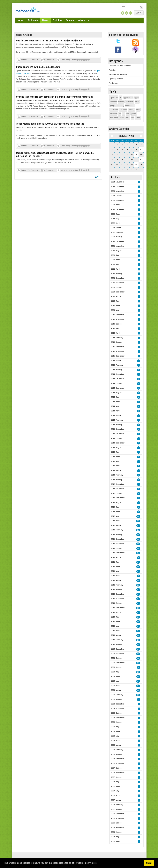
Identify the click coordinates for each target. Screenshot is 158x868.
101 (138, 581)
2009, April (115, 686)
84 (139, 425)
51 (139, 406)
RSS (99, 177)
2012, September (118, 498)
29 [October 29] (132, 164)
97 (139, 475)
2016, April (115, 333)
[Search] (130, 6)
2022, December (117, 209)
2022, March (116, 228)
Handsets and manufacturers (120, 66)
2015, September (118, 356)
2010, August (116, 612)
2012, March (116, 525)
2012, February (117, 530)
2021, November (117, 246)
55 (139, 411)
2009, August (116, 667)
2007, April (115, 796)
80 (139, 512)
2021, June (115, 260)
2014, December (117, 374)
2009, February (117, 695)
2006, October (117, 823)
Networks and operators (118, 74)
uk (121, 97)
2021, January (117, 274)
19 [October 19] (117, 159)
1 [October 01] (132, 145)
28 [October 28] (127, 164)
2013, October (117, 438)
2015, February (117, 365)
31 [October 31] (141, 164)
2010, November (117, 599)
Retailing (112, 70)
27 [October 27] (122, 164)
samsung (120, 106)
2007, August (116, 777)
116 (138, 590)
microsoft (113, 114)
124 (138, 562)
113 (138, 530)
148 (138, 663)
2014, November (117, 379)
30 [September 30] (127, 145)
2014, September (118, 388)
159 (138, 672)
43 (139, 397)
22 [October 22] (132, 159)
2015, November (117, 351)
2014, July (115, 397)
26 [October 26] (117, 164)
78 (139, 420)
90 (139, 558)
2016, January (117, 342)
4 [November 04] (128, 169)
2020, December (117, 278)
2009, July (115, 672)
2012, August (116, 502)
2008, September (118, 718)
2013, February (117, 475)
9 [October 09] (136, 150)
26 (139, 370)
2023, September (118, 200)
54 (139, 384)
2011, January (117, 589)
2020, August (116, 296)
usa (128, 114)
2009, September (118, 663)
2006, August (116, 832)
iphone (134, 114)
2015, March (116, 361)
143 (138, 645)
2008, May (115, 736)
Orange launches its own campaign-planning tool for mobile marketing (55, 97)
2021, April (115, 269)
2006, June (115, 841)
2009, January (117, 699)
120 (138, 567)
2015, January (117, 370)
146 (138, 654)
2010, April (115, 631)
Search (142, 7)
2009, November (117, 654)
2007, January (117, 809)
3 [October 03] (141, 145)
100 (138, 521)
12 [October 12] (117, 155)
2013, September (118, 443)
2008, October (117, 713)
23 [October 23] (136, 159)
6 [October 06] (122, 150)
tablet (122, 118)
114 (138, 626)
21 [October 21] (127, 159)
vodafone (123, 110)
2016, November (117, 319)
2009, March (116, 690)
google (112, 106)
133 (138, 516)
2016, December (117, 315)
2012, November (117, 489)
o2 (120, 114)
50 (139, 402)
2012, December (117, 484)
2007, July (115, 782)
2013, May (115, 461)
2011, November (117, 544)
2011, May (115, 571)
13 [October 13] (122, 155)
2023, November (117, 191)
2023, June (115, 205)
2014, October (117, 383)
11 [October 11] (112, 155)
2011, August (116, 557)
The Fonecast (33, 60)
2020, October (117, 287)
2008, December (117, 704)
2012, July (115, 507)
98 (139, 494)
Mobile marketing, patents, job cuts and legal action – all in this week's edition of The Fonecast (55, 154)
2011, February (117, 585)
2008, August (116, 722)
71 (139, 439)
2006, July (115, 837)
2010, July (115, 617)
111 (138, 613)
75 (139, 452)
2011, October (117, 548)
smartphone (130, 106)
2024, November (117, 182)
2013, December (117, 429)
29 (139, 699)
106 (138, 539)
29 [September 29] (122, 145)
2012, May (115, 516)
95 (139, 480)
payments (130, 102)
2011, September (118, 553)
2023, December (117, 187)
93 (139, 667)
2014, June (115, 402)
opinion (114, 97)
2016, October (117, 324)
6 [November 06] (136, 169)
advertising (114, 118)
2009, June (115, 676)
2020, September (118, 292)
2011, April (115, 576)
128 (138, 622)
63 (139, 416)
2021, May (115, 264)
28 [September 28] (117, 145)
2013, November (117, 434)
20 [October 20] (122, 159)
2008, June (115, 731)
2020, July (115, 301)
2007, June (115, 786)
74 (139, 466)
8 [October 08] (132, 150)
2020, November (117, 283)
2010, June (115, 621)
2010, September (118, 608)
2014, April (115, 411)
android (121, 102)
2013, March (116, 470)
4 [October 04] (112, 150)
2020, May (115, 310)
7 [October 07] (128, 150)
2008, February (117, 750)
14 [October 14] (127, 155)
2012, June (115, 512)
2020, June (115, 306)
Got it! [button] (149, 863)
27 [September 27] (112, 145)
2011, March (116, 580)
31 (139, 393)
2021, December (117, 241)
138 (138, 585)
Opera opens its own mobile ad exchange (38, 67)
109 (138, 544)
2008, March (116, 745)
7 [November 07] (141, 169)
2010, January (117, 644)
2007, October (117, 768)
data (128, 118)
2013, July (115, 452)
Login (139, 13)
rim (133, 118)
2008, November (117, 709)
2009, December (117, 649)
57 (139, 448)
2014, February (117, 420)
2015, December (117, 347)
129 (138, 535)
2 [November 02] (117, 169)
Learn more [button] (91, 863)
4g (123, 114)
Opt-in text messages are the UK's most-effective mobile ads (49, 40)
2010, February (117, 640)
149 (138, 658)
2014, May (115, 406)
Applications (113, 83)
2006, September (118, 828)
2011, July (115, 562)
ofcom (138, 118)
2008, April (115, 741)
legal (138, 110)
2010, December (117, 594)
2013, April (115, 466)
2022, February (117, 232)
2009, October (117, 658)
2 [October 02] (136, 145)
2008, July (115, 727)
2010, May (115, 626)
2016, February (117, 338)
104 (138, 635)
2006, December (117, 814)
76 (139, 443)
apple (137, 98)
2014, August (116, 393)
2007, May (115, 791)
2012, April (115, 521)
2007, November (117, 763)
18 (139, 365)
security (131, 110)
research (113, 102)
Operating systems (116, 79)
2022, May (115, 219)
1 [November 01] (112, 169)
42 (139, 388)
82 (139, 576)
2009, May (115, 681)
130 (138, 548)
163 (138, 690)
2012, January (117, 535)
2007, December (117, 759)
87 (139, 489)
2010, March (116, 635)
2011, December (117, 539)
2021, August (116, 251)
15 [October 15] (132, 155)
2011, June (115, 567)
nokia (137, 102)
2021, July (115, 255)
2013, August (116, 448)
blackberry (114, 110)
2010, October (117, 603)
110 (138, 526)
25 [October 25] (112, 164)
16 (139, 361)
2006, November (117, 818)
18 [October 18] (112, 159)
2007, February (117, 805)
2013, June (115, 457)
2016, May (115, 328)
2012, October (117, 493)
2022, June (115, 214)
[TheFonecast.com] (27, 10)
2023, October (117, 196)
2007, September (118, 773)
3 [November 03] (122, 169)
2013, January (117, 480)
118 (138, 594)
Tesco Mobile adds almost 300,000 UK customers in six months (50, 124)
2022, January (117, 237)
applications (128, 98)
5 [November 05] (132, 169)
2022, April (115, 223)
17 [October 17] (141, 155)
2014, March (116, 416)
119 (138, 553)
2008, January (117, 754)
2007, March (116, 800)
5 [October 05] (117, 150)
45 (139, 379)
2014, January (117, 425)
